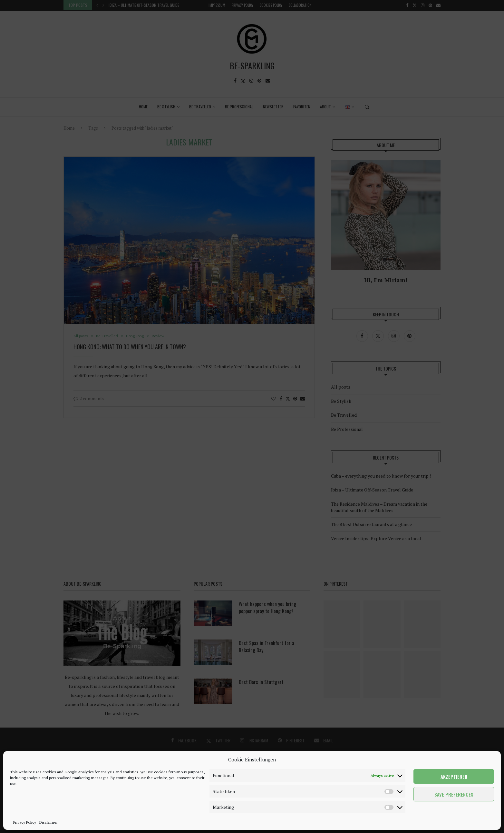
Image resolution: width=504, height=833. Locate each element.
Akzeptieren (454, 777)
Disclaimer (48, 822)
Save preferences (454, 794)
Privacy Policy (25, 822)
